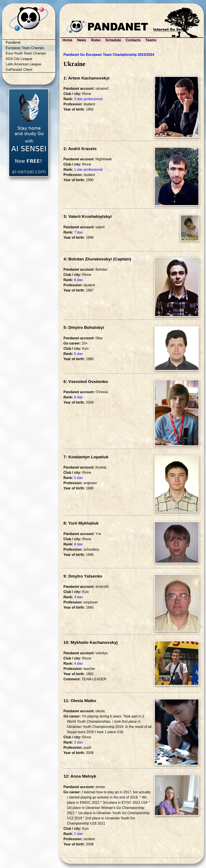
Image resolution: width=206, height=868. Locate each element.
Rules (96, 40)
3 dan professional (88, 99)
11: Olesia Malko (80, 701)
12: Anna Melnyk (80, 776)
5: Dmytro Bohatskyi (84, 327)
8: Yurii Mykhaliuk (81, 523)
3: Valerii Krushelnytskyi (88, 216)
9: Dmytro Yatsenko (83, 576)
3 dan (78, 742)
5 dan (78, 354)
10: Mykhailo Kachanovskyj (91, 642)
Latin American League (23, 64)
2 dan (78, 834)
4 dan (78, 544)
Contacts (133, 40)
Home (67, 40)
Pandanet (13, 42)
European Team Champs (25, 48)
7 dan (78, 232)
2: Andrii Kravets (80, 149)
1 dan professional (88, 170)
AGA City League (19, 59)
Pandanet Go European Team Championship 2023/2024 (109, 55)
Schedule (113, 40)
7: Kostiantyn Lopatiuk (86, 457)
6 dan (78, 280)
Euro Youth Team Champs (26, 53)
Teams (151, 40)
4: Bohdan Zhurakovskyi (88, 259)
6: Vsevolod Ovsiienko (86, 382)
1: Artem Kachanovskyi (86, 78)
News (82, 40)
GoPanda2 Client (19, 70)
